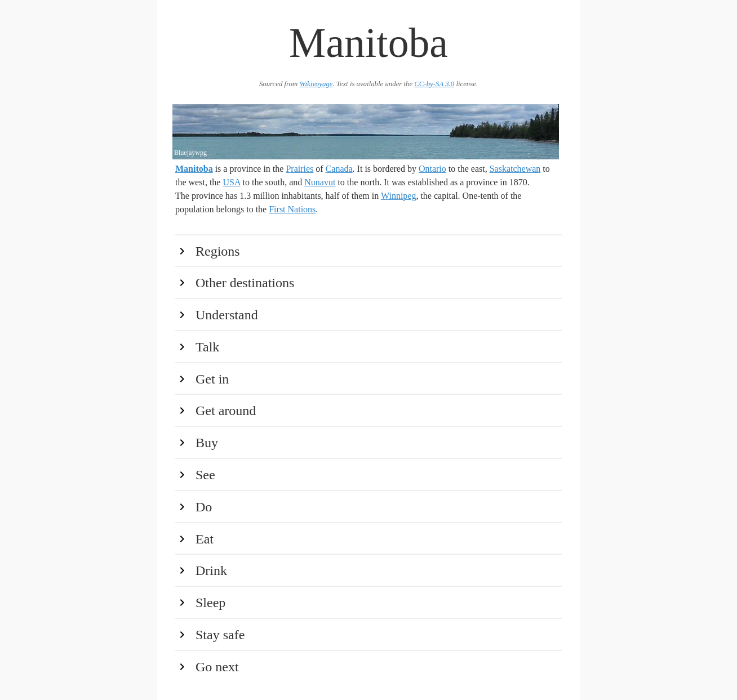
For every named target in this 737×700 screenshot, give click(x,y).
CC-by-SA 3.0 (434, 84)
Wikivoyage (316, 84)
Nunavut (320, 182)
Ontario (432, 169)
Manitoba (194, 169)
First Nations (292, 209)
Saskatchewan (515, 169)
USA (231, 182)
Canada (339, 169)
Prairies (299, 169)
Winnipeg (398, 196)
